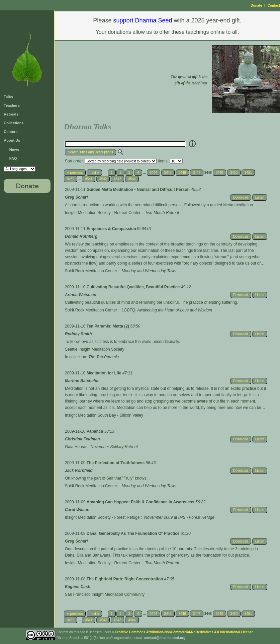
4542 (103, 179)
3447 (197, 173)
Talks (8, 97)
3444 (154, 173)
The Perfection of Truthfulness (116, 463)
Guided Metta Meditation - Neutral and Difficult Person (139, 190)
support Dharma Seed (143, 20)
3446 (182, 173)
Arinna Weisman (81, 295)
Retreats (11, 114)
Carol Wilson (77, 510)
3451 (248, 173)
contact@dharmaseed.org (165, 638)
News (14, 150)
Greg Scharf (76, 197)
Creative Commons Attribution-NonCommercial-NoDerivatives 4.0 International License (184, 632)
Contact (274, 6)
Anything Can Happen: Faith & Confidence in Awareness (141, 502)
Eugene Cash (78, 587)
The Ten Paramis (104, 357)
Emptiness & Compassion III (114, 229)
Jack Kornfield (79, 471)
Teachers (12, 105)
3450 (234, 173)
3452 (71, 179)
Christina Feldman (82, 439)
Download (241, 197)
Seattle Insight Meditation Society (95, 349)
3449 (219, 173)
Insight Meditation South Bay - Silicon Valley (104, 415)
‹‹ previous (75, 173)
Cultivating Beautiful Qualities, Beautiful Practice (134, 287)
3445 (168, 173)
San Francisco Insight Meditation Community (105, 594)
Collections (14, 123)
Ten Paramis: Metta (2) (108, 326)
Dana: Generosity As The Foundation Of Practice (134, 533)
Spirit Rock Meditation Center (91, 271)
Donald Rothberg (81, 236)
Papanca (96, 431)
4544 (132, 179)
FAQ (13, 158)
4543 (117, 179)
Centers (11, 132)
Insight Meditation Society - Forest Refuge (102, 517)
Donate (256, 6)
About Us (12, 140)
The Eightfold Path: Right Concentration (125, 579)
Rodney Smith (78, 334)
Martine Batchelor (82, 381)
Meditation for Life (105, 373)
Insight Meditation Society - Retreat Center (103, 213)
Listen (260, 197)
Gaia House (75, 447)
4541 (89, 179)
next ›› (94, 173)
